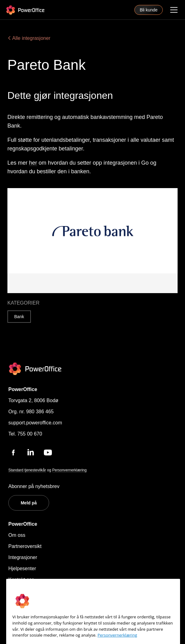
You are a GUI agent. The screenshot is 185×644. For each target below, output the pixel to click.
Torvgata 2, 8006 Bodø (33, 400)
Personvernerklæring (69, 470)
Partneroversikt (25, 546)
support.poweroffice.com (35, 423)
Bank (19, 317)
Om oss (17, 535)
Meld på (29, 503)
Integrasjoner (23, 557)
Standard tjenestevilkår (27, 470)
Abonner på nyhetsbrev (34, 486)
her (33, 163)
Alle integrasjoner (29, 38)
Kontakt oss (21, 580)
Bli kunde (149, 10)
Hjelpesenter (22, 568)
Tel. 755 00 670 (25, 434)
